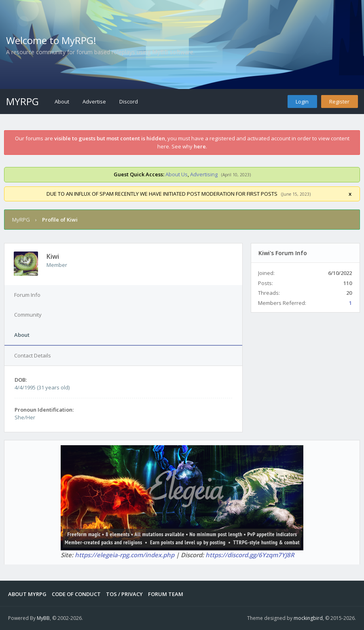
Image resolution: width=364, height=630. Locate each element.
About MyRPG (27, 594)
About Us (177, 174)
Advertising (204, 174)
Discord (129, 101)
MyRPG (22, 101)
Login (302, 101)
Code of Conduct (76, 594)
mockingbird (308, 618)
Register (339, 101)
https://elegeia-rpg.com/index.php (125, 555)
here (200, 146)
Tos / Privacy (124, 594)
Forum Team (166, 594)
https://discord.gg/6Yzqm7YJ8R (250, 555)
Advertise (94, 101)
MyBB (43, 618)
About (62, 101)
